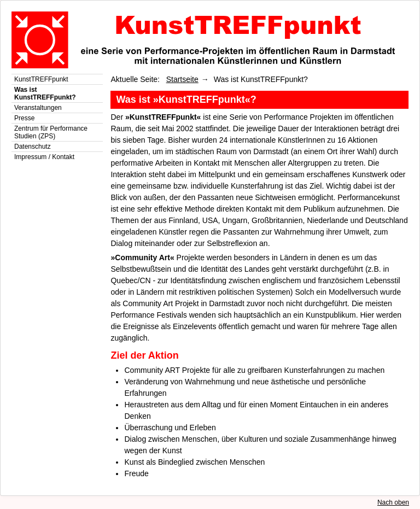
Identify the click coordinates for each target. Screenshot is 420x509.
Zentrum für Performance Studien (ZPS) (51, 132)
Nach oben (393, 502)
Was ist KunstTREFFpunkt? (45, 93)
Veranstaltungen (38, 108)
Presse (24, 118)
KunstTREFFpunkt (41, 79)
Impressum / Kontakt (44, 157)
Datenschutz (33, 147)
